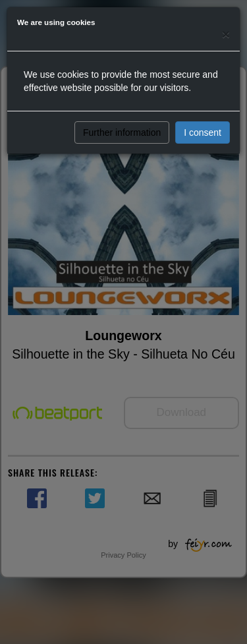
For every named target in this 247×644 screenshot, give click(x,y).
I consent (203, 132)
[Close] (226, 34)
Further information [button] (122, 132)
